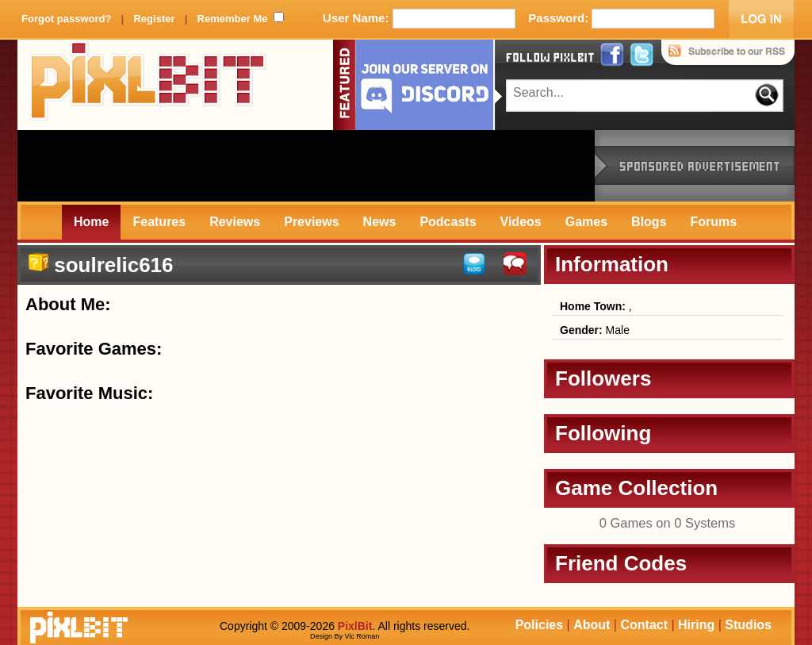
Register (154, 19)
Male (595, 330)
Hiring (696, 625)
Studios (748, 625)
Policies (539, 625)
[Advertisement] (306, 166)
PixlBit (148, 85)
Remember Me (233, 19)
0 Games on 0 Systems (668, 523)
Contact (644, 625)
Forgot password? (66, 19)
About (592, 625)
